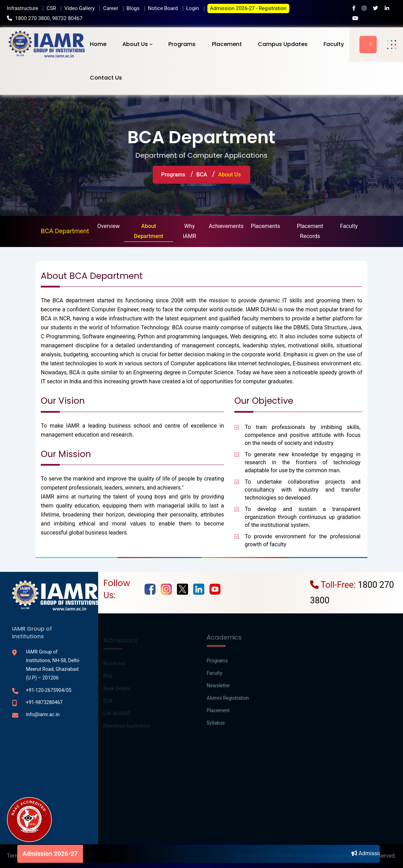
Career (111, 8)
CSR (51, 8)
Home (98, 44)
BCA (202, 175)
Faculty (334, 44)
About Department (149, 231)
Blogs (133, 8)
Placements (265, 226)
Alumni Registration (228, 702)
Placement (227, 44)
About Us (135, 44)
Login (193, 8)
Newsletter (218, 689)
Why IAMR (190, 231)
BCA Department (65, 231)
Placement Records (310, 231)
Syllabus (216, 727)
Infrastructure (22, 8)
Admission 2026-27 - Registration (248, 8)
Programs (182, 44)
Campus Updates (283, 44)
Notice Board (163, 8)
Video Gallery (79, 8)
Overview (109, 226)
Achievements (226, 226)
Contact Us (106, 78)
